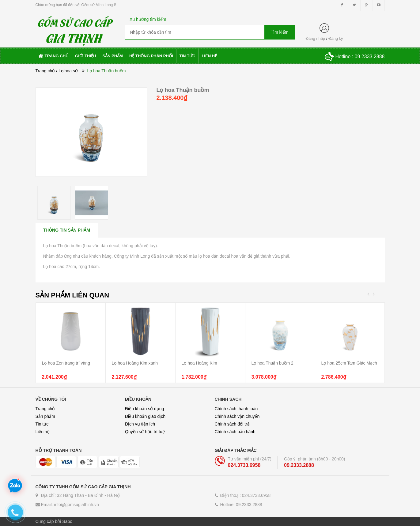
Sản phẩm (45, 416)
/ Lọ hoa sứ (67, 71)
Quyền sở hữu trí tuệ (145, 432)
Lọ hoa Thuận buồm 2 (272, 363)
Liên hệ (43, 432)
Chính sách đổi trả (232, 424)
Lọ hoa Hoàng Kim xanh (135, 363)
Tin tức (42, 424)
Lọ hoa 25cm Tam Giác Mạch (349, 363)
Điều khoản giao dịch (145, 416)
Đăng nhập (315, 38)
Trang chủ (45, 71)
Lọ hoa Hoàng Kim (199, 363)
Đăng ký (336, 38)
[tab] (67, 230)
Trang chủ (45, 409)
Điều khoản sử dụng (144, 409)
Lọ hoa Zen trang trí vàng (66, 363)
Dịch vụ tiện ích (140, 424)
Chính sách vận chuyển (237, 416)
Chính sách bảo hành (235, 432)
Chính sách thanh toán (236, 409)
